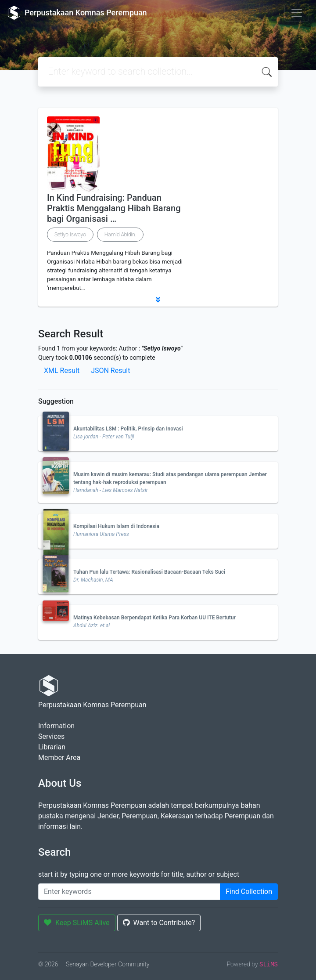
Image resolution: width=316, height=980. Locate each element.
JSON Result (110, 371)
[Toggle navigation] (297, 13)
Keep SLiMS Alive (77, 923)
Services (51, 736)
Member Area (59, 758)
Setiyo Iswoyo (70, 235)
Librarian (52, 747)
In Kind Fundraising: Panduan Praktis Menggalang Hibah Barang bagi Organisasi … (114, 208)
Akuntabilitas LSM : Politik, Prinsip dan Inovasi (128, 429)
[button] (158, 300)
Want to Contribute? (159, 923)
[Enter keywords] (129, 892)
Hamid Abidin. (120, 235)
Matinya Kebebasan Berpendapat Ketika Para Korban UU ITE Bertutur (154, 618)
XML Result (62, 371)
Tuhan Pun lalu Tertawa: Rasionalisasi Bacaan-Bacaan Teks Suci (149, 572)
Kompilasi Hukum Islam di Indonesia (116, 526)
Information (56, 726)
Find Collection (249, 891)
